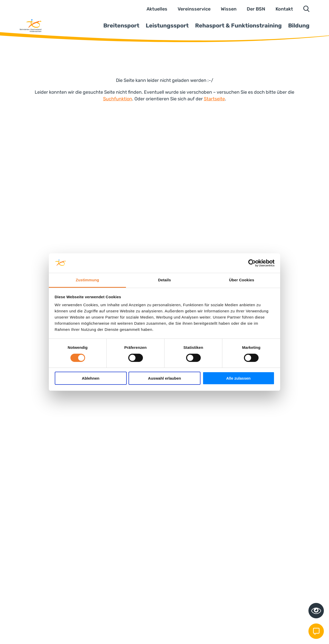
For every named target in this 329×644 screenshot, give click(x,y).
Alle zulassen (238, 378)
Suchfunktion (118, 99)
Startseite (214, 99)
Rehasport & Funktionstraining (238, 26)
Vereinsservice (194, 9)
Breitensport (121, 26)
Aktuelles (157, 9)
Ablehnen (90, 378)
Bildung (299, 26)
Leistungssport (167, 26)
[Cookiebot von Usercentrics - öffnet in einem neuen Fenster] (252, 263)
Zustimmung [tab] (88, 280)
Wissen (229, 9)
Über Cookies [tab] (242, 280)
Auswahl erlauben (164, 378)
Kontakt (284, 9)
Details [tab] (164, 280)
